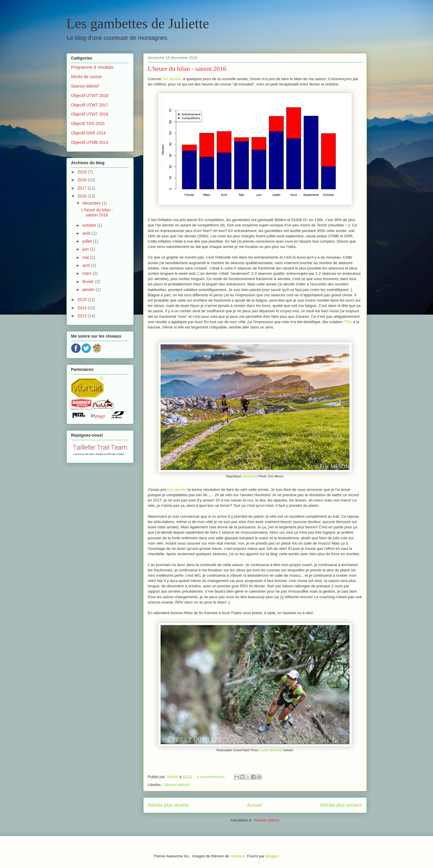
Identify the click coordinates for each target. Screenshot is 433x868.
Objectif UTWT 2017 (90, 105)
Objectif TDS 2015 (88, 124)
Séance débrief (177, 785)
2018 (82, 180)
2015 (82, 300)
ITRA (348, 322)
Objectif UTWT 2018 (90, 96)
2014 (82, 308)
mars (88, 273)
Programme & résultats (92, 67)
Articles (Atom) (267, 820)
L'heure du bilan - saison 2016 (187, 69)
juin (86, 249)
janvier (89, 290)
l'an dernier (172, 79)
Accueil (254, 805)
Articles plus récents (169, 805)
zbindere (238, 856)
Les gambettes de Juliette (138, 23)
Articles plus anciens (341, 805)
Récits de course (86, 77)
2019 (82, 172)
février (89, 282)
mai (86, 257)
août (87, 233)
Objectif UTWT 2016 (90, 114)
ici (347, 225)
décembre (92, 203)
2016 (82, 196)
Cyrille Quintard (271, 750)
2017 (82, 188)
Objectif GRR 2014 (89, 133)
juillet (88, 241)
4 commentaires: (212, 777)
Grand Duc (249, 476)
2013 (82, 316)
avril (87, 265)
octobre (90, 225)
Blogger (272, 856)
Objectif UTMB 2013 (90, 142)
